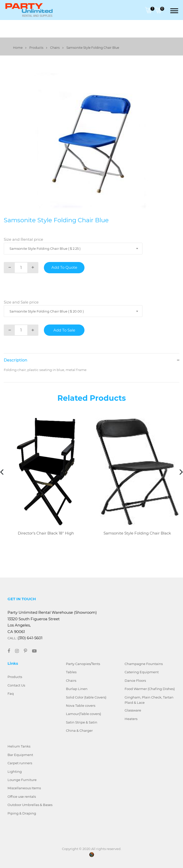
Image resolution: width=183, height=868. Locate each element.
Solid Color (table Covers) (86, 697)
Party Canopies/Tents (83, 664)
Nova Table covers (81, 705)
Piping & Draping (22, 813)
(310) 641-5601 (30, 638)
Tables (71, 672)
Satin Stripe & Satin (82, 722)
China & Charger (79, 730)
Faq (11, 693)
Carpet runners (20, 763)
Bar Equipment (20, 755)
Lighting (15, 771)
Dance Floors (135, 680)
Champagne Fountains (144, 664)
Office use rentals (22, 796)
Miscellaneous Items (24, 788)
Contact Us (16, 685)
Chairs (57, 48)
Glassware (133, 710)
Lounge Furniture (22, 780)
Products (38, 48)
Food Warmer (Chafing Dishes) (150, 689)
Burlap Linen (77, 689)
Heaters (131, 719)
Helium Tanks (19, 746)
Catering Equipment (142, 672)
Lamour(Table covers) (83, 714)
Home (20, 48)
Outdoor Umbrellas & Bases (30, 805)
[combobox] (73, 249)
